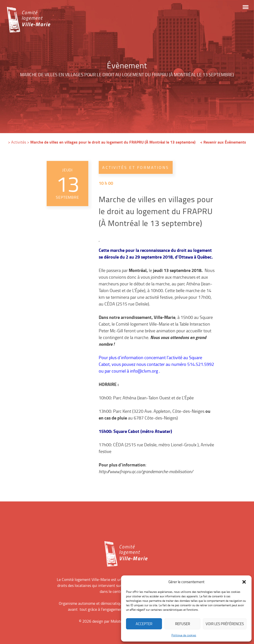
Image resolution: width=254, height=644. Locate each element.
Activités (19, 142)
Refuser (183, 624)
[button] (244, 582)
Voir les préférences (225, 624)
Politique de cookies (184, 635)
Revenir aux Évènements (225, 142)
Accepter (144, 624)
